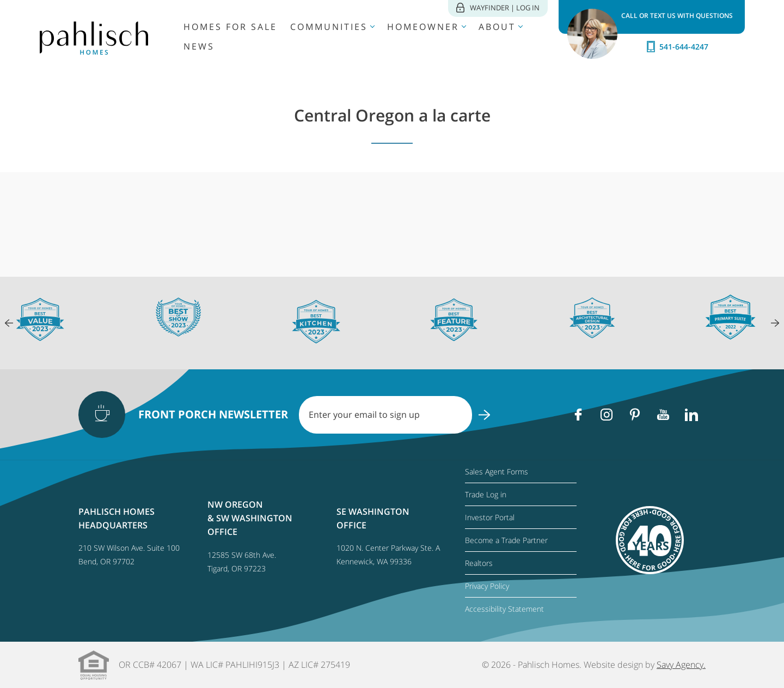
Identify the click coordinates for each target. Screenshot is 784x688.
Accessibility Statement (504, 609)
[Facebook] (578, 415)
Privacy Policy (487, 586)
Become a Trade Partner (506, 540)
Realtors (479, 563)
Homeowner (423, 27)
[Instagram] (607, 415)
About (497, 27)
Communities (329, 27)
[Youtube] (663, 415)
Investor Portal (490, 517)
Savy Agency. (681, 665)
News (199, 46)
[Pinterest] (635, 415)
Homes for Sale (230, 27)
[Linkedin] (691, 415)
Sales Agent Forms (497, 471)
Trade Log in (486, 494)
